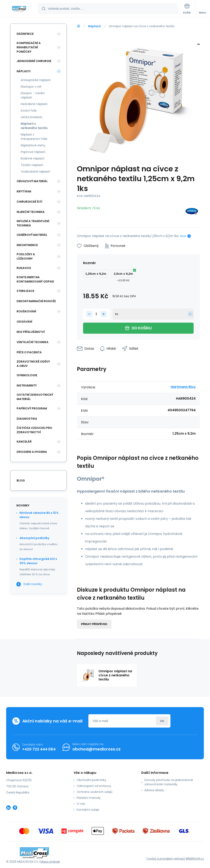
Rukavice (24, 268)
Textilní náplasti (32, 165)
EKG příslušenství (31, 332)
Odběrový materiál (32, 235)
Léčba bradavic (32, 117)
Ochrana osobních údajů (95, 792)
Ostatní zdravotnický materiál (35, 397)
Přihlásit (162, 721)
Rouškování (26, 311)
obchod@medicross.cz (96, 749)
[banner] (19, 9)
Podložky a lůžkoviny (26, 256)
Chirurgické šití (29, 202)
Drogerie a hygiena (32, 452)
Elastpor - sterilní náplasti (33, 95)
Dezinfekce (25, 34)
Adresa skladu (154, 790)
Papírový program (32, 408)
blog (21, 480)
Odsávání (24, 322)
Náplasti (94, 26)
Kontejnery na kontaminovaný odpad (35, 279)
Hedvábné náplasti (34, 104)
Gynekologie (27, 375)
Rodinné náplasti (33, 158)
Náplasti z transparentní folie (34, 137)
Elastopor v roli (31, 87)
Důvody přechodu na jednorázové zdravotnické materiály (169, 782)
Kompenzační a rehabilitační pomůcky (29, 47)
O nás (81, 804)
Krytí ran (24, 191)
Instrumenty (27, 385)
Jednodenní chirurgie (34, 61)
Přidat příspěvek (94, 624)
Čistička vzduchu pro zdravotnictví (34, 430)
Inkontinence (27, 245)
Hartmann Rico (183, 387)
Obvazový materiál (32, 181)
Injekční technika (31, 212)
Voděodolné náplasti (35, 172)
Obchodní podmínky (91, 780)
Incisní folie (29, 111)
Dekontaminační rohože (36, 301)
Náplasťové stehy (33, 145)
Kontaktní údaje (88, 810)
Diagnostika (27, 419)
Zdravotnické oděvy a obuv (33, 364)
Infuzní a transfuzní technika (33, 223)
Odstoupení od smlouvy (94, 786)
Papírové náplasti (33, 152)
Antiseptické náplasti (36, 80)
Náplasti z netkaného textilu (34, 126)
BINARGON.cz (195, 859)
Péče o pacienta (29, 352)
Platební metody (89, 798)
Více (183, 236)
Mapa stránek (50, 862)
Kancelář (24, 442)
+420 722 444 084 (39, 749)
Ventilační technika (33, 342)
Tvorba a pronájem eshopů (165, 859)
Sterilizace (25, 291)
